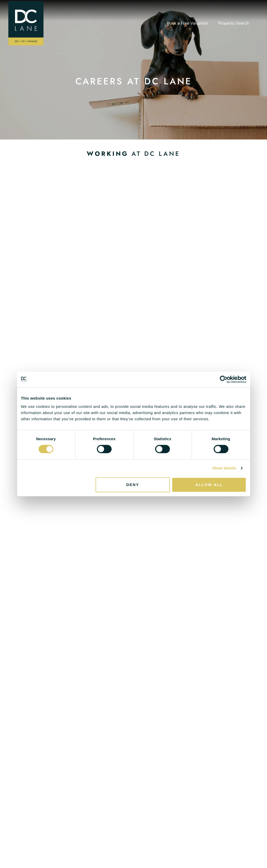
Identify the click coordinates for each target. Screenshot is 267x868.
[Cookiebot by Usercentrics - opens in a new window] (224, 379)
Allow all (209, 485)
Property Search (234, 23)
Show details (224, 468)
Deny (133, 485)
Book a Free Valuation (188, 23)
